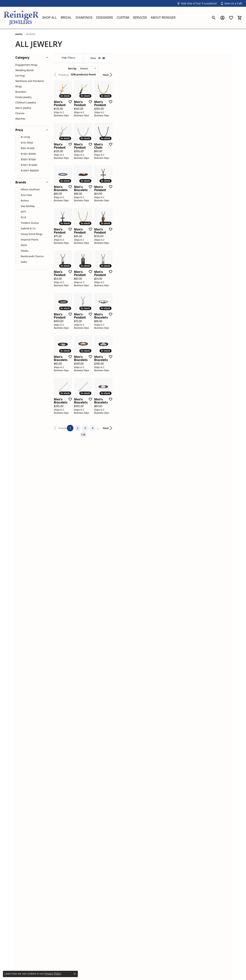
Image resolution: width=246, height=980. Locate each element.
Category (22, 57)
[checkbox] (23, 137)
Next (224, 75)
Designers (104, 18)
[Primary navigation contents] (125, 18)
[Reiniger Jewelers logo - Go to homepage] (21, 18)
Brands (21, 182)
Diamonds (84, 18)
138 (158, 694)
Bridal (66, 18)
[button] (197, 3)
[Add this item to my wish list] (108, 141)
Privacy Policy (53, 974)
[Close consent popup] (75, 974)
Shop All (50, 18)
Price (19, 130)
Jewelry (19, 34)
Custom (123, 18)
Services (140, 18)
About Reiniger (163, 18)
